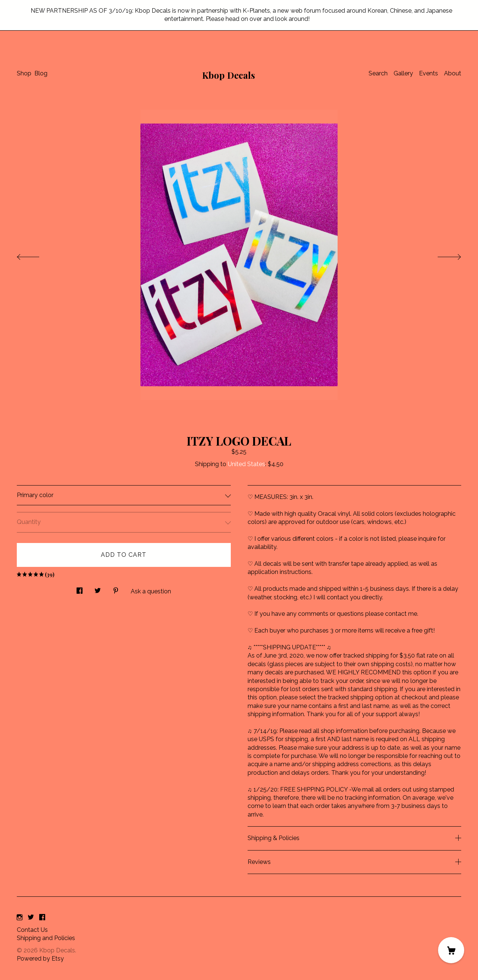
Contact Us (32, 930)
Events (429, 73)
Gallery (403, 73)
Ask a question (151, 591)
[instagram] (20, 917)
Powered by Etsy (40, 959)
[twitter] (31, 917)
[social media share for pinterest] (116, 589)
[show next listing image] (443, 255)
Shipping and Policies (46, 938)
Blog (41, 73)
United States (246, 464)
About (453, 73)
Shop (24, 73)
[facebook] (42, 917)
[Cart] (451, 950)
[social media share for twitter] (98, 589)
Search (378, 73)
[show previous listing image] (35, 255)
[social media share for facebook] (80, 589)
